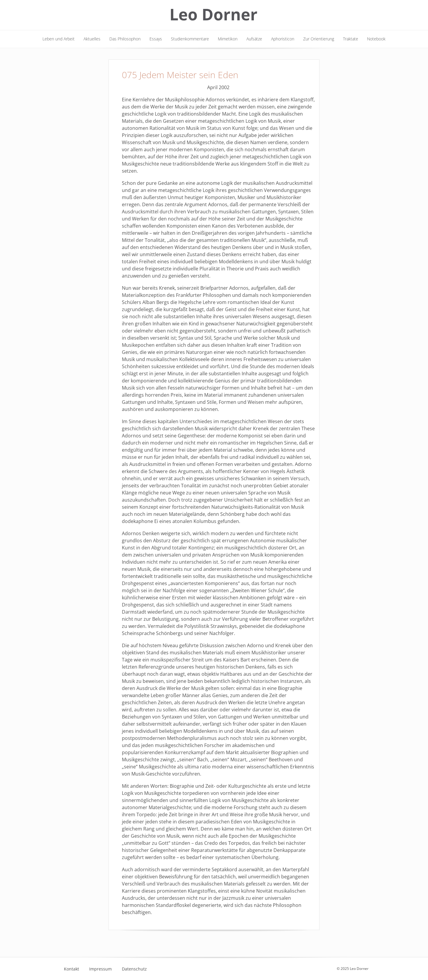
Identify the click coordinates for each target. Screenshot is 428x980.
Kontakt (71, 969)
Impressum (100, 969)
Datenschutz (134, 969)
